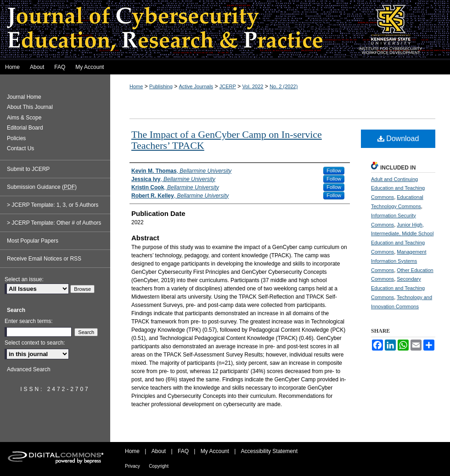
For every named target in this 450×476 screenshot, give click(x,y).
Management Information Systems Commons (399, 261)
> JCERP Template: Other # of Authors (54, 223)
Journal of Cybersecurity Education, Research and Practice (225, 30)
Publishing (161, 86)
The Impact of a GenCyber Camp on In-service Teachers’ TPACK (227, 140)
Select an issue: (24, 279)
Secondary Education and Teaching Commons (398, 288)
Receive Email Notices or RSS (44, 259)
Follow (334, 170)
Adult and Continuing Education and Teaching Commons (398, 188)
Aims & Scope (24, 118)
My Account (215, 451)
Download (398, 139)
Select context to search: (35, 343)
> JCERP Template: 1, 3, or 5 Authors (53, 205)
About (159, 451)
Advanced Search (29, 369)
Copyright (159, 466)
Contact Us (20, 148)
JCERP (228, 86)
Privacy (132, 466)
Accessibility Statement (269, 451)
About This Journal (30, 107)
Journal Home (24, 97)
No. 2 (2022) (284, 86)
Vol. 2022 (253, 86)
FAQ (183, 451)
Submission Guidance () (42, 187)
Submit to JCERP (28, 169)
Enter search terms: (29, 321)
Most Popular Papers (33, 241)
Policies (16, 138)
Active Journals (196, 86)
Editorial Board (25, 128)
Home (136, 86)
